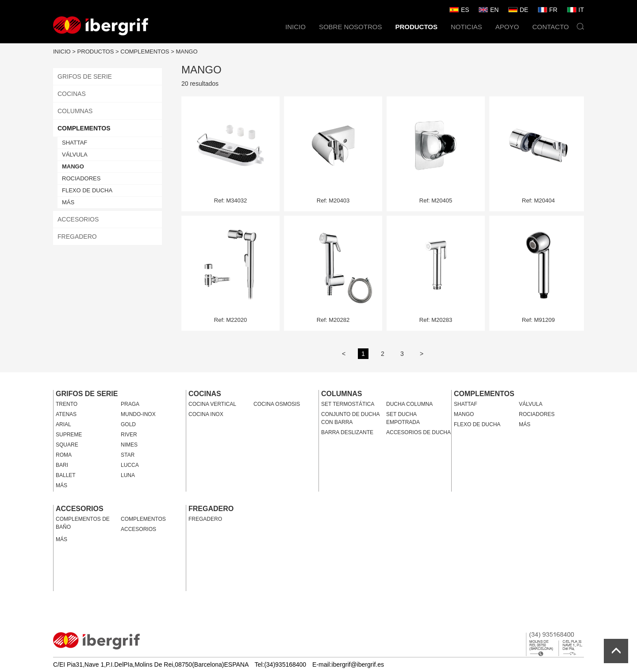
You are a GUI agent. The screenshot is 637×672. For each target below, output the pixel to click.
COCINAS (72, 94)
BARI (62, 465)
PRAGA (130, 404)
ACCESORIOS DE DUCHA (418, 432)
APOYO (507, 27)
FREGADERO (77, 237)
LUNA (128, 475)
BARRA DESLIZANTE (347, 432)
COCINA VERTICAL (212, 404)
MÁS (68, 202)
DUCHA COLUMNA (409, 404)
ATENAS (66, 414)
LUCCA (130, 465)
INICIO (295, 27)
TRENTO (67, 404)
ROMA (64, 455)
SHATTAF (75, 143)
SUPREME (69, 435)
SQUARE (67, 445)
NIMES (129, 445)
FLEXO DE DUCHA (87, 190)
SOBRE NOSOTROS (351, 27)
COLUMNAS (75, 111)
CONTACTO (551, 27)
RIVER (129, 435)
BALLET (66, 475)
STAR (128, 455)
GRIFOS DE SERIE (85, 76)
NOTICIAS (466, 27)
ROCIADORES (81, 178)
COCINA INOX (206, 414)
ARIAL (63, 424)
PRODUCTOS (416, 27)
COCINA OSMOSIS (277, 404)
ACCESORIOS (78, 219)
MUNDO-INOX (138, 414)
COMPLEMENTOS (145, 52)
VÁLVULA (75, 155)
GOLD (128, 424)
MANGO (186, 52)
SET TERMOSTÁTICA (348, 404)
